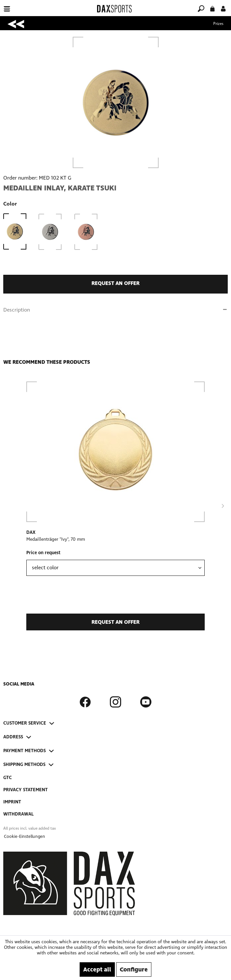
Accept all (97, 969)
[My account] (223, 8)
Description (17, 310)
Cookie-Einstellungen (25, 837)
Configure (134, 969)
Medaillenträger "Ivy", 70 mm (56, 539)
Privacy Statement (26, 790)
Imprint (12, 802)
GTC (8, 778)
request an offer (115, 283)
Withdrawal (18, 814)
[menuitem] (40, 5)
